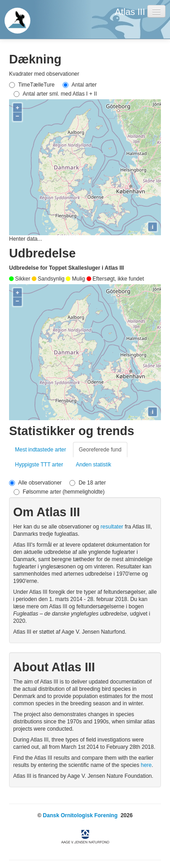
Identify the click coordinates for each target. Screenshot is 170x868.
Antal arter (80, 85)
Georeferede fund (100, 450)
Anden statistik (93, 465)
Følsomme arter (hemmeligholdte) (59, 492)
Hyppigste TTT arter (39, 465)
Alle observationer (35, 483)
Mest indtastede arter (41, 450)
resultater (113, 527)
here (146, 765)
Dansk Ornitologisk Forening (80, 815)
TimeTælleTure (32, 85)
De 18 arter (87, 483)
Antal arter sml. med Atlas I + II (55, 94)
